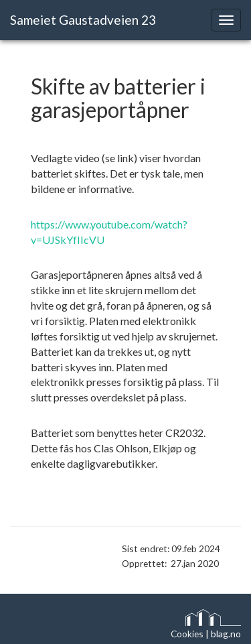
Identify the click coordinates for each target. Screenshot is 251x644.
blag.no (226, 634)
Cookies (187, 634)
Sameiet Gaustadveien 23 (83, 20)
